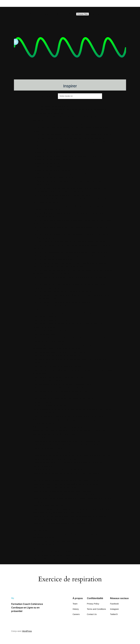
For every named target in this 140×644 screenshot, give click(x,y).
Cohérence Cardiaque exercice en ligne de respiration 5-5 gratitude (67, 156)
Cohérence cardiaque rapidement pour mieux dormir (60, 174)
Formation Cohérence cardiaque (50, 406)
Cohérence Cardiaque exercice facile (52, 160)
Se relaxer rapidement (44, 538)
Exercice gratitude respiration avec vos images (57, 366)
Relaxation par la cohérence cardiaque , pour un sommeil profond (66, 473)
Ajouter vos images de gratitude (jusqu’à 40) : (52, 14)
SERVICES (39, 548)
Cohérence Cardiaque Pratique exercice (54, 167)
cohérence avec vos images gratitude (52, 149)
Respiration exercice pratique (48, 505)
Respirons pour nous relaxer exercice (52, 527)
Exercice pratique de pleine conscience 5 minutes (58, 377)
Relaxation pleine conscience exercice (53, 477)
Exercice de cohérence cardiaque (50, 320)
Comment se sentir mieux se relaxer (51, 306)
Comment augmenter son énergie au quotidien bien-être (62, 195)
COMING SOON (41, 185)
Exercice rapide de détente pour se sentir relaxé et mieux (62, 384)
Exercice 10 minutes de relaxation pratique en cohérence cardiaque (67, 313)
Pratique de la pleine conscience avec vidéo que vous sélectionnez (67, 441)
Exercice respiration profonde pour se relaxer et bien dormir (63, 398)
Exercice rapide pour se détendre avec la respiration (60, 388)
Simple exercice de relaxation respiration (54, 552)
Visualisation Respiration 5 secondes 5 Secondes (58, 562)
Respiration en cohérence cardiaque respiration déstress (62, 491)
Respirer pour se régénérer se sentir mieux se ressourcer (62, 523)
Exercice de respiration (45, 334)
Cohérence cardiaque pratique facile (52, 170)
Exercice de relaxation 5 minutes (50, 331)
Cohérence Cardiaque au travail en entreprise (56, 153)
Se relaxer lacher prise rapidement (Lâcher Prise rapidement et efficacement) (72, 534)
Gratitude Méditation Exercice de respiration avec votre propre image (68, 416)
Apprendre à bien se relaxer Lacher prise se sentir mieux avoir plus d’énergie (72, 135)
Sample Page (40, 530)
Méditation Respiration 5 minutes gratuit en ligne (58, 427)
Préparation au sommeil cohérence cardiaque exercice (61, 470)
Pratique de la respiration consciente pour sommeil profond (63, 452)
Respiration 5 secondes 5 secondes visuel (54, 488)
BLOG (36, 145)
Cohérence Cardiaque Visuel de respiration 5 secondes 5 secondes (67, 181)
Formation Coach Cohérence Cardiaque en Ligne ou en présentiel (27, 608)
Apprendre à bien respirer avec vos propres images (59, 124)
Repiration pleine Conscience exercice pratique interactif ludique (66, 480)
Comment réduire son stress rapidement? (54, 259)
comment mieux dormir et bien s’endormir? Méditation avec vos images (69, 242)
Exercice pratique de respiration (49, 381)
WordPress (27, 631)
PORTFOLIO (40, 438)
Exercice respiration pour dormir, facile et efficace (58, 395)
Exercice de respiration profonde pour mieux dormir (59, 352)
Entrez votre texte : (48, 96)
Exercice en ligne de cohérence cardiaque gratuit (58, 356)
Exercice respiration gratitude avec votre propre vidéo (60, 391)
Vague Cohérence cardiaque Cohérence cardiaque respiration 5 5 (67, 559)
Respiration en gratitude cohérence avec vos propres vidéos (64, 495)
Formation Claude (42, 402)
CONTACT (39, 309)
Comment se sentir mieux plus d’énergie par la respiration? (63, 302)
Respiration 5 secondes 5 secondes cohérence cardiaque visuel (66, 484)
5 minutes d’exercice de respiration (51, 106)
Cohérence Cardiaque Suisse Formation (54, 177)
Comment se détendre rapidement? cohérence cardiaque (62, 292)
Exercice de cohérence (45, 316)
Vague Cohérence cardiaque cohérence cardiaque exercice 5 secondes (69, 555)
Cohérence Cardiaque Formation (50, 163)
